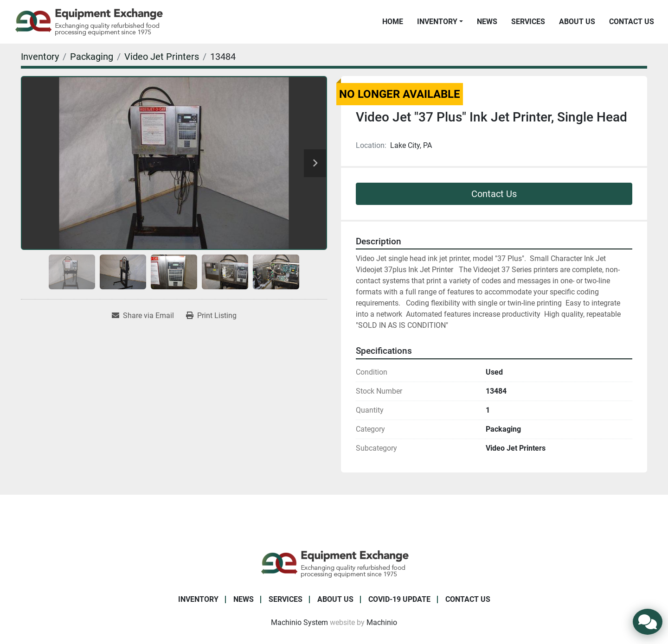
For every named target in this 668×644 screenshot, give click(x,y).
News (487, 22)
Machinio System (299, 622)
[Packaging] (92, 57)
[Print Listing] (211, 316)
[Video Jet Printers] (162, 57)
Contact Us (632, 22)
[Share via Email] (143, 316)
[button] (440, 22)
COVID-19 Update (399, 599)
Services (528, 22)
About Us (577, 22)
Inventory (437, 22)
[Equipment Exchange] (334, 563)
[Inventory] (40, 57)
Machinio (382, 622)
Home (393, 22)
